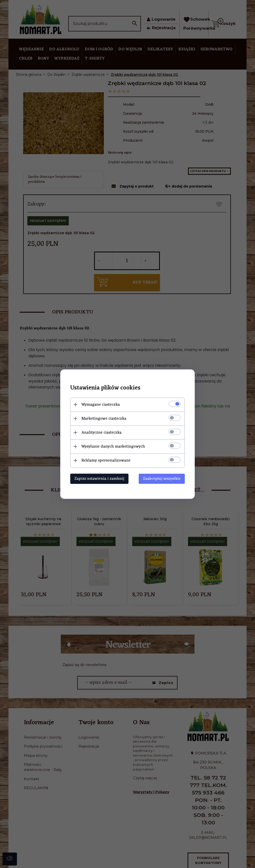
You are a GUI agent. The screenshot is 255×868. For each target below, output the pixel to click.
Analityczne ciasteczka (101, 432)
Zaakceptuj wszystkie (162, 479)
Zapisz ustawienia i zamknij (99, 479)
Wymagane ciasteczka (101, 404)
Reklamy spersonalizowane (106, 460)
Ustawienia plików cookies (105, 388)
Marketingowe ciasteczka (104, 418)
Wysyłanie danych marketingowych (113, 446)
